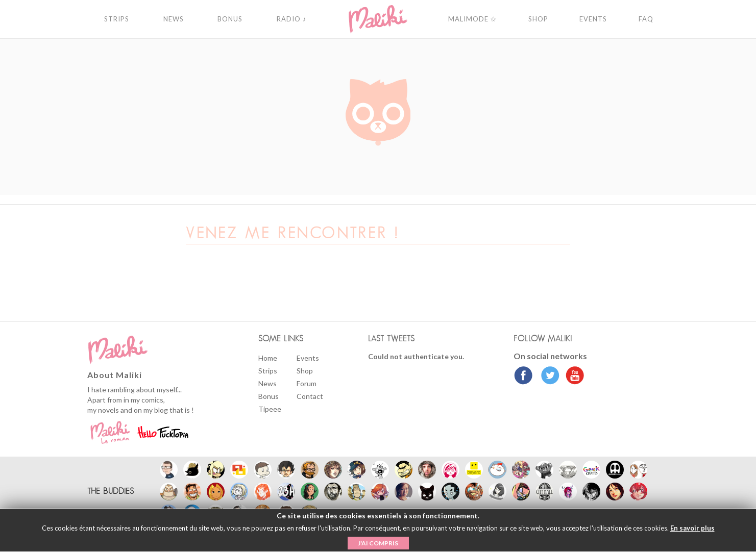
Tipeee (270, 409)
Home (268, 358)
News (267, 383)
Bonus (269, 396)
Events (308, 358)
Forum (307, 383)
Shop (305, 371)
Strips (268, 371)
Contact (310, 396)
